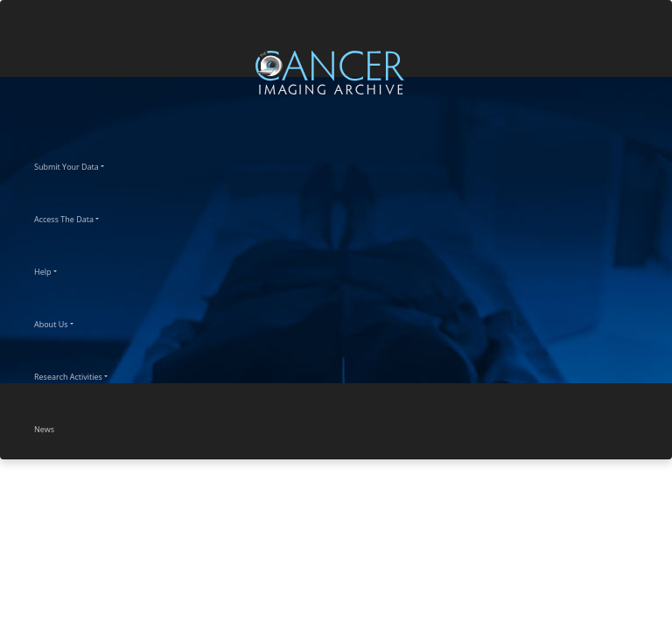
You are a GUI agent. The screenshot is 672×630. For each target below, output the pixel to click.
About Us (66, 322)
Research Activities (84, 374)
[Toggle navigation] (657, 72)
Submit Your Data (82, 164)
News (59, 427)
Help (58, 269)
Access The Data (79, 217)
